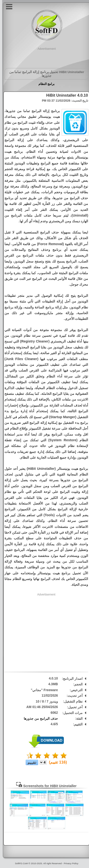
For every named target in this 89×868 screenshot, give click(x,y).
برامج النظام (44, 84)
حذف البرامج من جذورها (39, 719)
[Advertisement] (45, 57)
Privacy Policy (69, 863)
